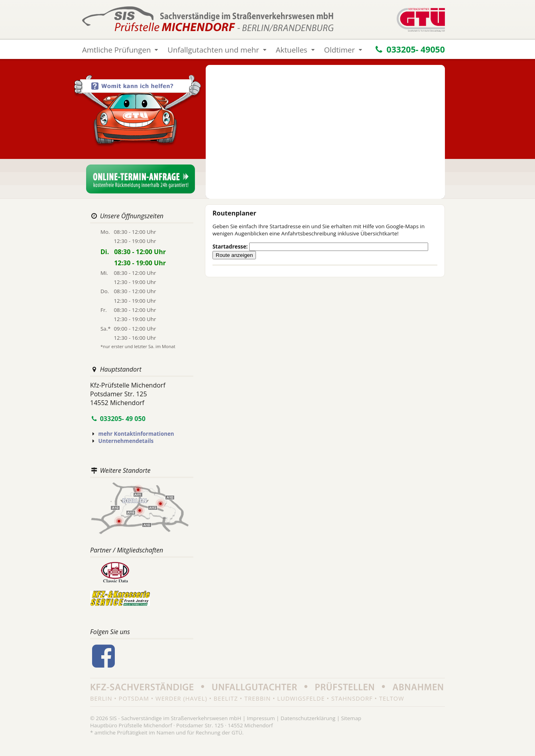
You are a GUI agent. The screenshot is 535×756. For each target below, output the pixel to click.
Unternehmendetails (126, 441)
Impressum (261, 718)
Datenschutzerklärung (308, 718)
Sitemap (351, 718)
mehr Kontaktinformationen (136, 434)
